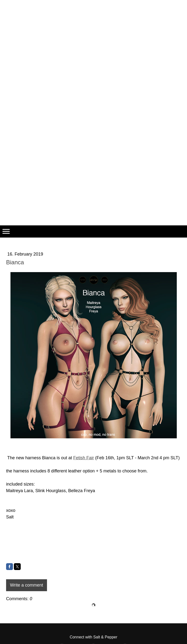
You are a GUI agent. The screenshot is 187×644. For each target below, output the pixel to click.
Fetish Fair (84, 458)
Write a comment (27, 585)
